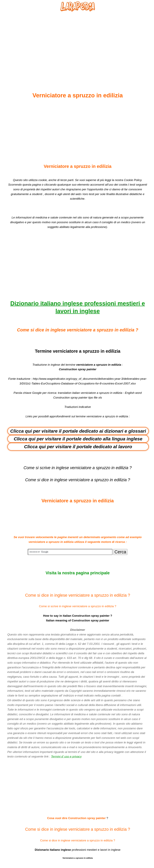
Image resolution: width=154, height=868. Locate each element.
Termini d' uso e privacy (66, 756)
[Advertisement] (78, 44)
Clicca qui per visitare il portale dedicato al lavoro (78, 447)
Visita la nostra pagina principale (78, 573)
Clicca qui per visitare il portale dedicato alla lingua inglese (78, 439)
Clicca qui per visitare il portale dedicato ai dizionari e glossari (78, 431)
